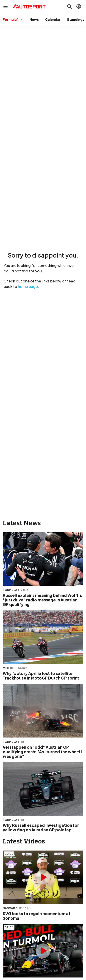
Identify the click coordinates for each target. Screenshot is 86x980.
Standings (76, 19)
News (34, 19)
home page (28, 286)
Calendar (53, 19)
